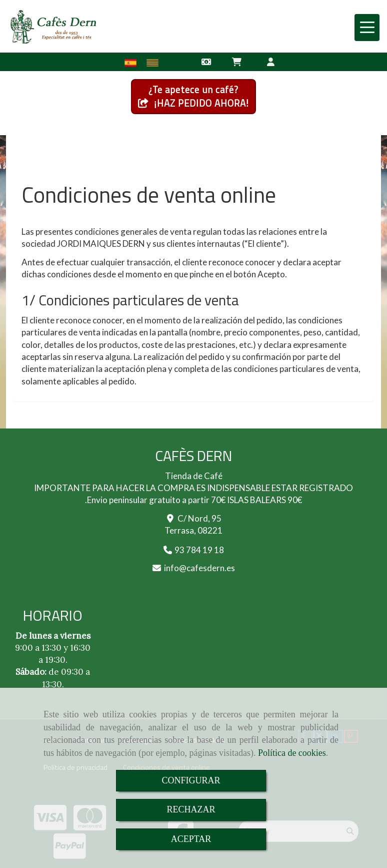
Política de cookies (292, 753)
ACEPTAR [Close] (191, 839)
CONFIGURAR (191, 780)
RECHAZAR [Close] (191, 809)
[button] (271, 62)
